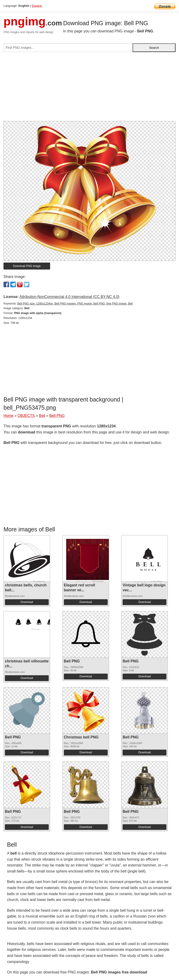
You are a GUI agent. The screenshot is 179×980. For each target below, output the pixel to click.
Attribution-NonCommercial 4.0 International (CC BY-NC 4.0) (69, 297)
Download (27, 602)
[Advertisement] (89, 88)
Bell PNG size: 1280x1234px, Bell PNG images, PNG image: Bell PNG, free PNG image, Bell (75, 304)
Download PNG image (27, 266)
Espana (37, 6)
